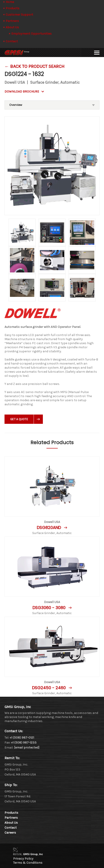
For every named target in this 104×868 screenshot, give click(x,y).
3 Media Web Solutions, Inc (15, 850)
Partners (12, 21)
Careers (10, 833)
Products (13, 8)
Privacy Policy (23, 859)
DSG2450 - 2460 (49, 688)
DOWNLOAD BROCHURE (22, 92)
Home (10, 2)
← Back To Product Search (35, 66)
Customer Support (19, 15)
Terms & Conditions (28, 863)
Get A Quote (19, 419)
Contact (12, 41)
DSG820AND (49, 528)
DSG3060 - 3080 (50, 608)
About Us (12, 27)
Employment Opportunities (31, 34)
